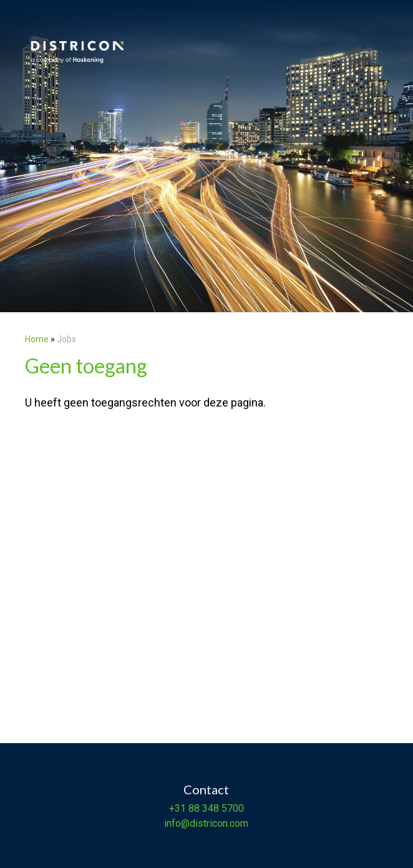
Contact (206, 789)
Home (37, 339)
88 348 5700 (215, 808)
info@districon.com (206, 823)
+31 (177, 808)
